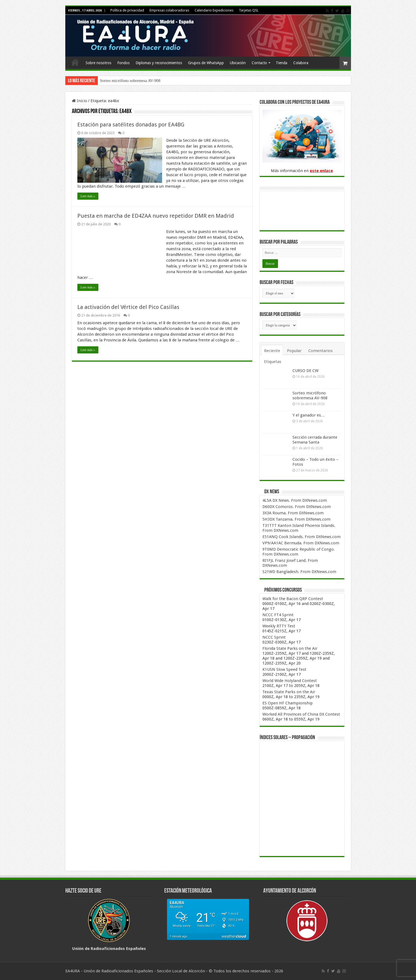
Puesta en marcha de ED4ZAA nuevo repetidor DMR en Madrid (156, 216)
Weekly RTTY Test (279, 626)
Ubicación (238, 63)
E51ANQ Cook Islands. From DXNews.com (301, 537)
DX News (272, 492)
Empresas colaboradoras (169, 10)
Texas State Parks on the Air (289, 692)
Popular (294, 351)
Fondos (123, 63)
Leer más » (88, 196)
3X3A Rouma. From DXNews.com (293, 513)
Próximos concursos (283, 590)
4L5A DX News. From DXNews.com (295, 500)
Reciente (272, 351)
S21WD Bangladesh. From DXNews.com (299, 572)
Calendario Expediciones (214, 10)
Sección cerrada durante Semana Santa (315, 440)
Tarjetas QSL (249, 10)
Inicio (75, 62)
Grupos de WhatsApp (206, 63)
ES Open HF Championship (288, 703)
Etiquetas (273, 362)
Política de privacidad (127, 10)
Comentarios (320, 351)
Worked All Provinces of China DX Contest (301, 714)
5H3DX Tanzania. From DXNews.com (296, 519)
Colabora (301, 63)
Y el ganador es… (309, 415)
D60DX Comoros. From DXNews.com (297, 507)
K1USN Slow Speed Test (284, 669)
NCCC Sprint (274, 637)
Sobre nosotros (98, 63)
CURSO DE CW (305, 371)
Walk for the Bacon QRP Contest (293, 599)
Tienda (282, 63)
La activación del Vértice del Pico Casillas (128, 307)
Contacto (259, 63)
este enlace (321, 171)
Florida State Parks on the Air (290, 648)
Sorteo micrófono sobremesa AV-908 (130, 81)
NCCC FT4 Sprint (278, 615)
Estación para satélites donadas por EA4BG (131, 125)
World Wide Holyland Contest (290, 681)
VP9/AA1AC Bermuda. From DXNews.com (301, 543)
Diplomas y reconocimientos (159, 63)
